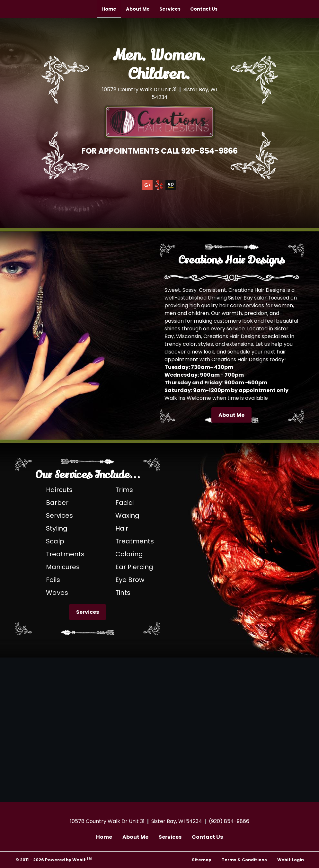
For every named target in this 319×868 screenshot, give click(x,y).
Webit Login (291, 860)
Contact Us (204, 9)
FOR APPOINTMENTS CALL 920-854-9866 (160, 151)
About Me (138, 9)
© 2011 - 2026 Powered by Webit (54, 859)
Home (111, 7)
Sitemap (202, 860)
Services (170, 9)
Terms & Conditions (244, 860)
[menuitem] (109, 9)
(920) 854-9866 (229, 821)
